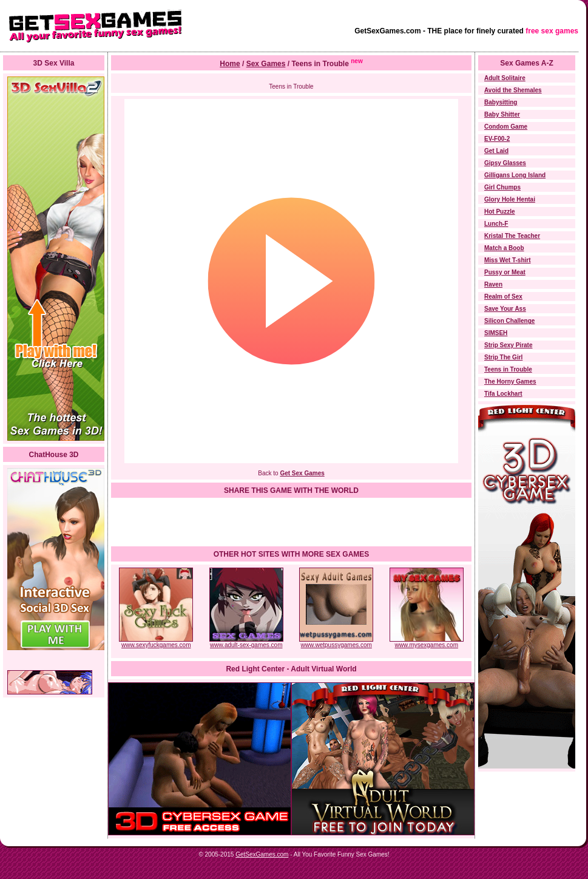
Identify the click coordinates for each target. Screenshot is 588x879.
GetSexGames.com (262, 854)
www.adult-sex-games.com (246, 642)
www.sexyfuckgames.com (156, 642)
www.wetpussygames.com (336, 642)
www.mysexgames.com (427, 642)
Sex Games (266, 64)
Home (230, 64)
